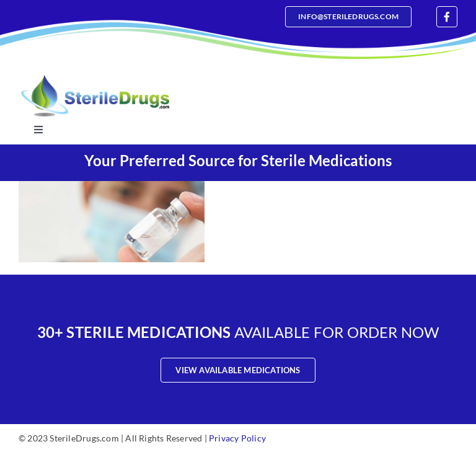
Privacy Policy (237, 438)
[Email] (348, 17)
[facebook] (447, 17)
